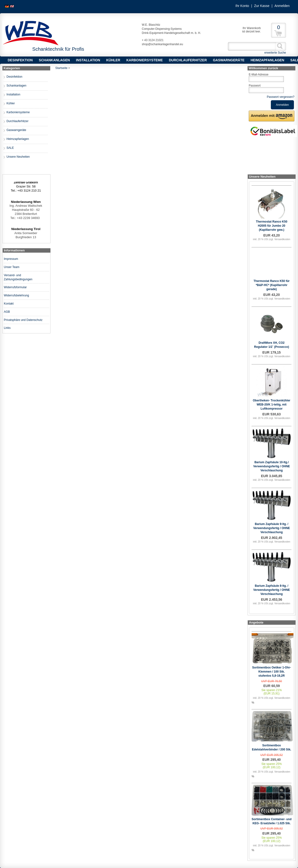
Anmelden (282, 6)
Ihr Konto (242, 6)
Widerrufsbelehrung (16, 295)
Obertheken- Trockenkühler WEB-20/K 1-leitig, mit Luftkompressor (272, 405)
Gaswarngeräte (229, 60)
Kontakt (9, 304)
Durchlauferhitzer (188, 60)
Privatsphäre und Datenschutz (23, 320)
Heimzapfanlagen (267, 60)
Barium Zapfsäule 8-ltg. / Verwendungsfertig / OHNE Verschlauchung (272, 590)
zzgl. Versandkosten (279, 239)
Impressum (11, 259)
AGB (7, 312)
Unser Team (12, 267)
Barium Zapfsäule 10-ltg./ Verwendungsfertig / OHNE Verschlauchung (272, 466)
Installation (88, 60)
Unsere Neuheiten (18, 157)
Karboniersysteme (145, 60)
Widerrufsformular (15, 287)
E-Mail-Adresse (259, 75)
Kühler (113, 60)
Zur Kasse (262, 6)
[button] (272, 116)
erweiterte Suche (275, 53)
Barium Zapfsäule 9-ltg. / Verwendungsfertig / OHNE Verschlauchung (272, 528)
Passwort (255, 86)
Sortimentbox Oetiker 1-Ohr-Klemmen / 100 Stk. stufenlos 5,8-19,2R (271, 672)
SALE (10, 148)
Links (7, 328)
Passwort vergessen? (281, 97)
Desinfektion (20, 60)
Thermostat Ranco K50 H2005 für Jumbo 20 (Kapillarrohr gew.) (272, 226)
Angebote (256, 622)
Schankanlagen (54, 60)
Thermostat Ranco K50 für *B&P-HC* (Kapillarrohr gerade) (272, 285)
